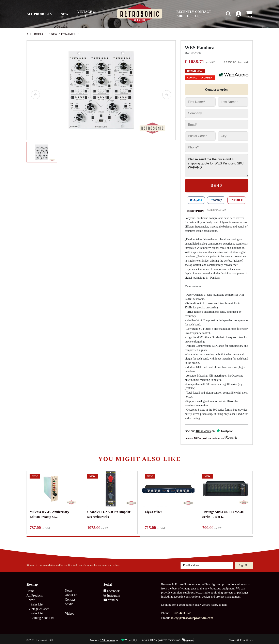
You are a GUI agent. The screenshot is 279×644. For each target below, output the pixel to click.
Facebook (112, 588)
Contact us (203, 14)
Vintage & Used (86, 14)
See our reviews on (211, 438)
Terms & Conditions (241, 637)
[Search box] (220, 14)
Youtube (111, 597)
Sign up (244, 563)
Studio (69, 601)
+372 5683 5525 (182, 610)
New (64, 14)
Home (30, 588)
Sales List (37, 602)
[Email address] (207, 563)
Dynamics (69, 34)
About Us (71, 592)
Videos (69, 611)
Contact (70, 597)
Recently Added (185, 14)
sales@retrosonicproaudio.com (192, 615)
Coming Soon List (42, 615)
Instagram (112, 593)
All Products (39, 14)
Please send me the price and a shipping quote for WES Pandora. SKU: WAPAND (217, 165)
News (69, 588)
